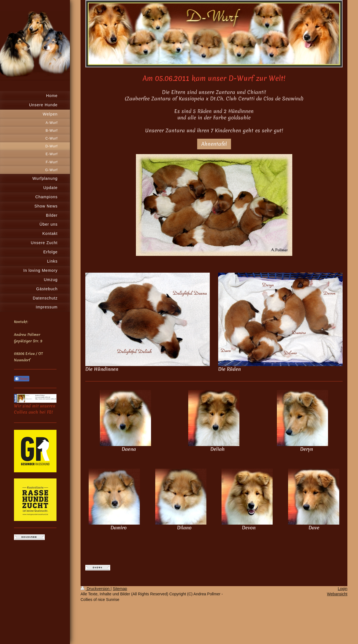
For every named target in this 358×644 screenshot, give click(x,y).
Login (343, 589)
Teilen (22, 379)
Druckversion (96, 589)
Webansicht (337, 594)
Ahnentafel (214, 144)
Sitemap (120, 589)
